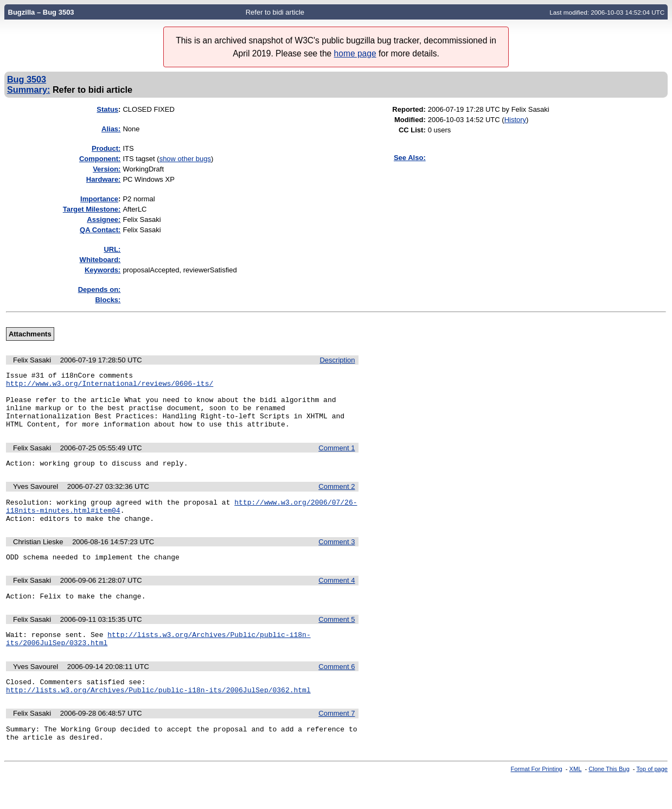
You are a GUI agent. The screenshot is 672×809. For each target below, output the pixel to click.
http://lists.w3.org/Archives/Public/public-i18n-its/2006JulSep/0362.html (158, 717)
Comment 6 (337, 691)
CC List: (412, 130)
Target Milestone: (92, 209)
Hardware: (104, 179)
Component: (100, 159)
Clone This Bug (609, 800)
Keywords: (103, 270)
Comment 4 (337, 600)
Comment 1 (337, 459)
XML (576, 800)
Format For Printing (537, 800)
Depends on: (100, 289)
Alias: (111, 129)
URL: (112, 249)
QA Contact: (100, 230)
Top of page (652, 800)
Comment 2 (337, 499)
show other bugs (185, 159)
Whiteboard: (100, 260)
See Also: (410, 158)
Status (107, 109)
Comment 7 (337, 741)
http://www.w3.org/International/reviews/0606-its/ (110, 386)
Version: (107, 169)
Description (337, 360)
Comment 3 (337, 560)
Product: (106, 148)
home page (355, 53)
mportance (99, 199)
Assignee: (104, 219)
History (515, 120)
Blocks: (108, 300)
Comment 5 (337, 641)
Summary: (28, 90)
